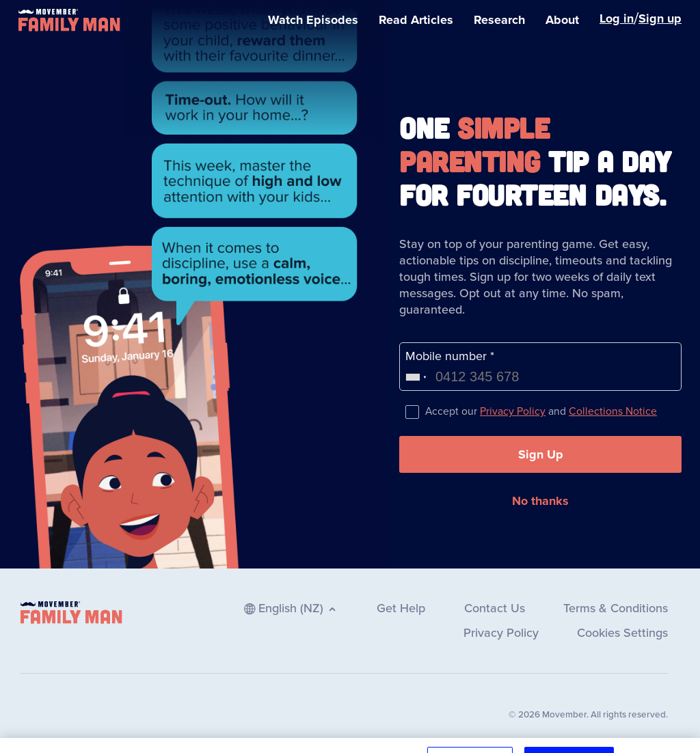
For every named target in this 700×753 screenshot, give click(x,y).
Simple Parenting (474, 144)
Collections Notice (613, 411)
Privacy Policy (513, 411)
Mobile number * (450, 356)
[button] (540, 454)
